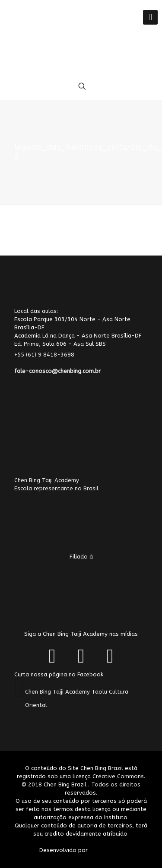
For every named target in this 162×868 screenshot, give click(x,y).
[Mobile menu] (150, 17)
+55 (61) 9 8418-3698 (49, 355)
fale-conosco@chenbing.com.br (57, 371)
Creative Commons (118, 776)
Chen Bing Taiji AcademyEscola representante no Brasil (66, 511)
